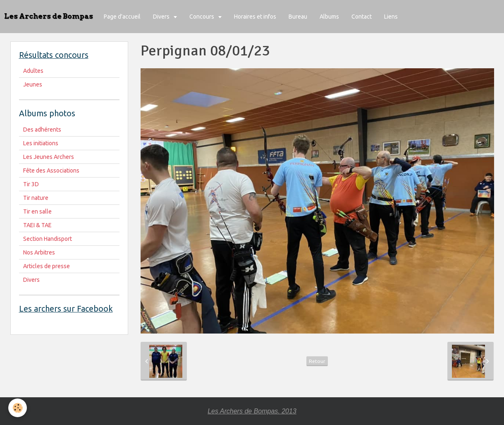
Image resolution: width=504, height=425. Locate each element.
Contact (362, 17)
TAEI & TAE (37, 225)
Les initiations (41, 143)
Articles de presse (47, 266)
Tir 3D (31, 184)
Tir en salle (37, 211)
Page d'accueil (122, 17)
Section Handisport (48, 239)
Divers (162, 17)
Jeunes (33, 84)
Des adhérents (42, 130)
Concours (202, 17)
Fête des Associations (51, 170)
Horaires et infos (255, 17)
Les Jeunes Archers (49, 157)
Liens (391, 17)
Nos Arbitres (39, 252)
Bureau (298, 17)
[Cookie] (18, 408)
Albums (329, 17)
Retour (317, 361)
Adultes (33, 71)
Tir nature (36, 198)
